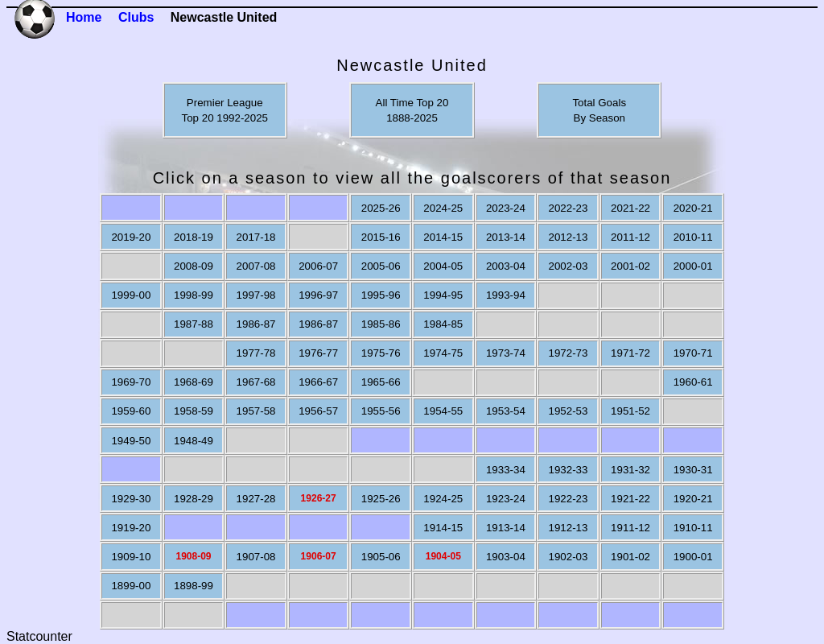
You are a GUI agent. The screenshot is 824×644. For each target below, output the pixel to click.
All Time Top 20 (412, 103)
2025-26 (381, 208)
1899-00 (131, 586)
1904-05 (443, 556)
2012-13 (568, 237)
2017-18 (256, 237)
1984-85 (443, 324)
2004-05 (443, 266)
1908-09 (193, 556)
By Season (599, 118)
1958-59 (194, 411)
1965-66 (381, 382)
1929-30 (131, 499)
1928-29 (194, 499)
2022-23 (568, 208)
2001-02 (630, 266)
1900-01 (693, 557)
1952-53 (568, 411)
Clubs (136, 17)
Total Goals (599, 103)
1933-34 (506, 470)
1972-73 (568, 353)
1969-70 (131, 382)
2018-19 (194, 237)
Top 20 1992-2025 (225, 118)
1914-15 (443, 528)
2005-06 (381, 266)
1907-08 (256, 557)
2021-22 (630, 208)
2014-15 (443, 237)
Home (84, 17)
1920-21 (693, 499)
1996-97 (318, 295)
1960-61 (693, 382)
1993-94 (506, 295)
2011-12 (630, 237)
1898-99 (194, 586)
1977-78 (256, 353)
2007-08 (256, 266)
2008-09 (194, 266)
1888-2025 (412, 118)
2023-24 (506, 208)
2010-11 (693, 237)
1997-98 (256, 295)
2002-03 (568, 266)
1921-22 (630, 499)
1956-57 (318, 411)
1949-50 (131, 441)
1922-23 (568, 499)
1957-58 (256, 411)
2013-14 (506, 237)
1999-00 (131, 295)
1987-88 (194, 324)
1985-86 (381, 324)
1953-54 (506, 411)
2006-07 (318, 266)
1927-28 (256, 499)
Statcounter (39, 636)
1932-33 (568, 470)
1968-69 (194, 382)
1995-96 (381, 295)
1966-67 (318, 382)
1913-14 (506, 528)
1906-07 (319, 556)
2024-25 (443, 208)
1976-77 (318, 353)
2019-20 (131, 237)
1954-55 (443, 411)
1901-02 (630, 557)
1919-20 (131, 528)
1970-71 (693, 353)
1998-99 (194, 295)
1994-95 (443, 295)
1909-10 (131, 557)
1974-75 (443, 353)
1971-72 (630, 353)
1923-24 (506, 499)
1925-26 (381, 499)
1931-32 (630, 470)
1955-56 (381, 411)
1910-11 (693, 528)
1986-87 (256, 324)
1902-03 (568, 557)
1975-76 (381, 353)
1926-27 (319, 498)
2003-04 (506, 266)
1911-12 (630, 528)
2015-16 (381, 237)
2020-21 (693, 208)
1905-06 (381, 557)
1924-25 (443, 499)
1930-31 (693, 470)
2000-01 (693, 266)
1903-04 (506, 557)
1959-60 (131, 411)
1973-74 (506, 353)
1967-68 (256, 382)
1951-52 (630, 411)
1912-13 (568, 528)
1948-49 (194, 441)
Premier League (225, 103)
